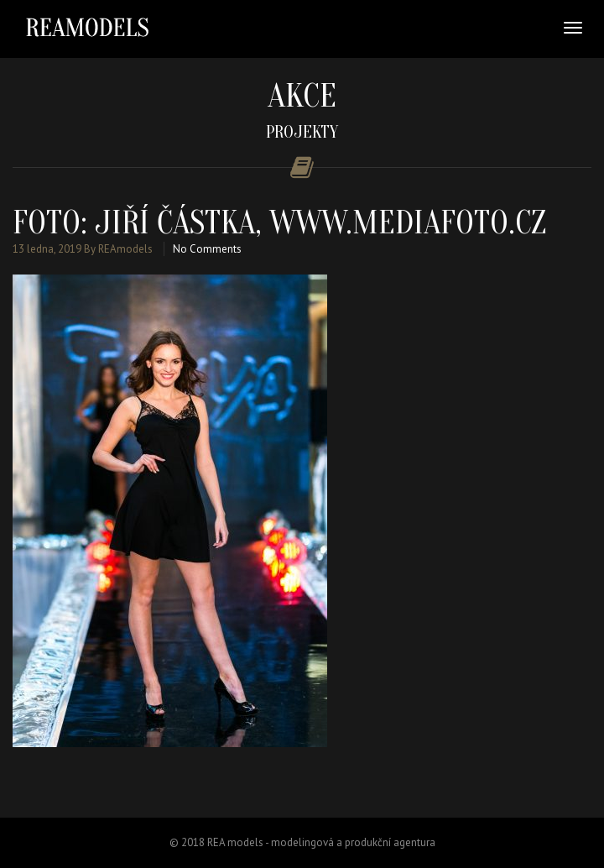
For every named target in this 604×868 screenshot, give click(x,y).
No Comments (207, 249)
